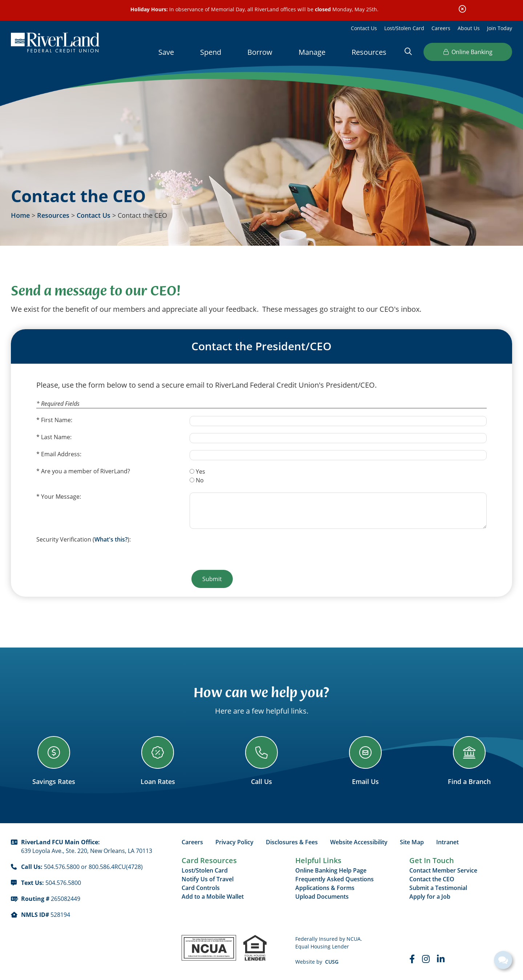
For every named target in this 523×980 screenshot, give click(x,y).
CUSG (332, 962)
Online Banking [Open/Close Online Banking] (468, 52)
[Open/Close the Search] (408, 52)
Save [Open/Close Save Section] (166, 52)
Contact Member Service (443, 870)
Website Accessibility (359, 842)
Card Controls (201, 888)
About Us (469, 28)
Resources (53, 215)
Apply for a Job (430, 897)
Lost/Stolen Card (404, 28)
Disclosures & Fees (292, 842)
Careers (441, 28)
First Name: (57, 420)
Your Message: (61, 497)
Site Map (412, 842)
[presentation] (245, 550)
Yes (200, 471)
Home (20, 215)
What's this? (111, 539)
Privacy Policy (234, 842)
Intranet (447, 842)
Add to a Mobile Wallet (213, 897)
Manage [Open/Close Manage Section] (312, 52)
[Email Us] (365, 761)
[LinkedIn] (441, 959)
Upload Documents (322, 897)
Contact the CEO (432, 879)
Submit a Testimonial (438, 888)
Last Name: (56, 437)
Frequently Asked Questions (335, 879)
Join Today (500, 28)
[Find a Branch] (469, 761)
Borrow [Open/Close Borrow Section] (260, 52)
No (200, 480)
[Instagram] (426, 959)
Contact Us (364, 28)
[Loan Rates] (158, 761)
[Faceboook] (412, 959)
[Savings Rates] (54, 761)
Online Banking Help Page (331, 870)
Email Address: (61, 454)
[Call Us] (261, 761)
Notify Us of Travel (208, 879)
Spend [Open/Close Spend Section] (211, 52)
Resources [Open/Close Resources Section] (369, 52)
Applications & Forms (325, 888)
